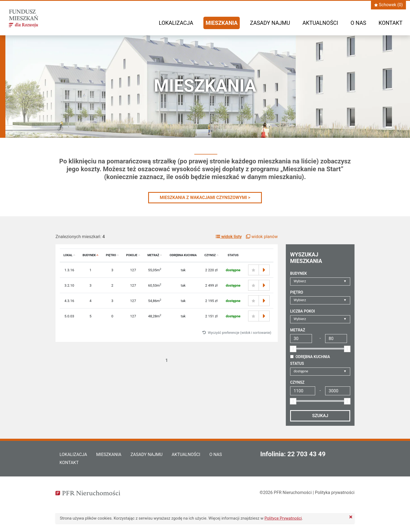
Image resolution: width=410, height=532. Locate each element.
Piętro (112, 255)
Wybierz (300, 281)
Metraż (155, 255)
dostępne (301, 371)
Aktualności (320, 23)
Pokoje (133, 255)
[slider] (293, 349)
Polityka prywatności (335, 492)
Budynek (90, 255)
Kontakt (390, 23)
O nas (358, 23)
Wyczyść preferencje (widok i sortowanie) (237, 333)
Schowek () (388, 5)
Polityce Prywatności (283, 518)
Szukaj (320, 416)
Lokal (70, 255)
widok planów (262, 237)
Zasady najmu (270, 23)
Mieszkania (222, 23)
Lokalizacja (176, 23)
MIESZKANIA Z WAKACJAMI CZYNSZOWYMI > (205, 198)
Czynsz (211, 255)
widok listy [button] (229, 237)
